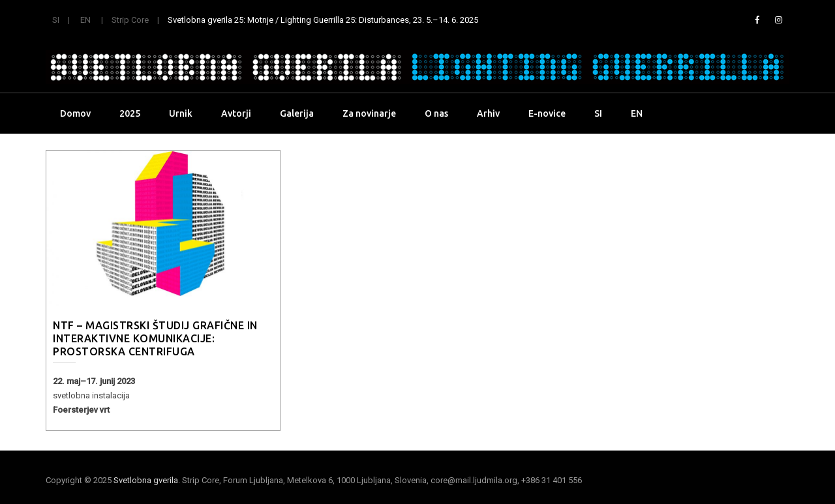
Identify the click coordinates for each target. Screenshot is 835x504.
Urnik (181, 113)
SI (56, 20)
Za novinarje (369, 113)
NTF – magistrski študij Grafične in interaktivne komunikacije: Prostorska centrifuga (155, 338)
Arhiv (488, 113)
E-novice (547, 113)
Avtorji (236, 113)
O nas (436, 113)
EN (85, 20)
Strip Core (130, 20)
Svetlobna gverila (146, 480)
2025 (130, 113)
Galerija (297, 113)
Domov (75, 113)
